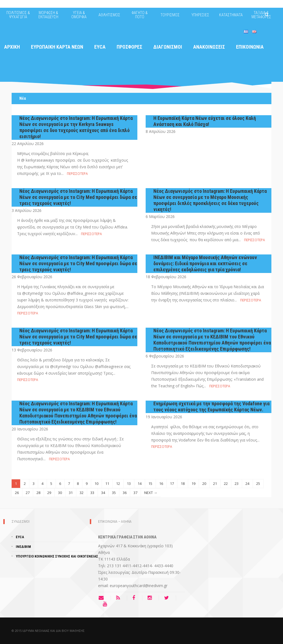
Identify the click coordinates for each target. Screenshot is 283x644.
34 (103, 493)
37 (135, 493)
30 (60, 493)
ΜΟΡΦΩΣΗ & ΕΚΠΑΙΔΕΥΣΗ (48, 15)
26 (17, 493)
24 (247, 483)
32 (82, 493)
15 (150, 483)
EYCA (20, 537)
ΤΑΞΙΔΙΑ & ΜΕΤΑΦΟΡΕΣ (261, 15)
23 (237, 483)
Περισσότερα (77, 174)
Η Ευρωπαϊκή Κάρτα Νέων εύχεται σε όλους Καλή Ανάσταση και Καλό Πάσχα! (205, 121)
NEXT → (151, 493)
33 (92, 493)
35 (114, 493)
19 (193, 483)
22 (226, 483)
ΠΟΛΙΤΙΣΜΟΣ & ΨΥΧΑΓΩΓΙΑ (18, 15)
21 (215, 483)
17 (172, 483)
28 (38, 493)
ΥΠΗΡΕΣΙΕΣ (200, 15)
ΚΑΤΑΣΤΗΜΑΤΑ (231, 15)
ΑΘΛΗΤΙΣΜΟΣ (109, 15)
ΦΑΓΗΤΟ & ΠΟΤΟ (140, 15)
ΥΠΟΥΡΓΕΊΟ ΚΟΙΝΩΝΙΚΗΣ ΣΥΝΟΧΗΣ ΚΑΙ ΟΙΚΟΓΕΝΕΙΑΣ (57, 556)
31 (71, 493)
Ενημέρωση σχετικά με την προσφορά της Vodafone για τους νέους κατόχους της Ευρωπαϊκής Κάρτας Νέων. (211, 407)
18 (183, 483)
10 (96, 483)
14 (140, 483)
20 (204, 483)
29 (49, 493)
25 (258, 483)
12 (118, 483)
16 (161, 483)
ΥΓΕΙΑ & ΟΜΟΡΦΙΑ (79, 15)
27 (28, 493)
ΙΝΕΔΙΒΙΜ (23, 547)
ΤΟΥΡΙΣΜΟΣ (170, 15)
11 (107, 483)
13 (129, 483)
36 (125, 493)
